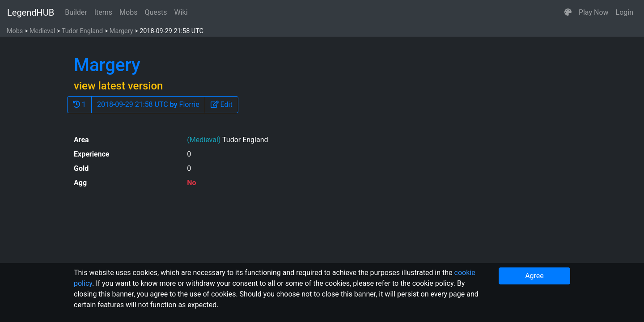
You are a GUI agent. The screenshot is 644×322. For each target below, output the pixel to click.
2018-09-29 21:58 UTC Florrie (148, 104)
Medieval (42, 31)
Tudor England (82, 31)
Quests (156, 12)
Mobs (128, 12)
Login (625, 12)
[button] (568, 13)
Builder (76, 12)
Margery (121, 31)
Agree (534, 276)
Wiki (181, 12)
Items (103, 12)
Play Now (594, 12)
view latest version (118, 86)
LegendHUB (31, 13)
